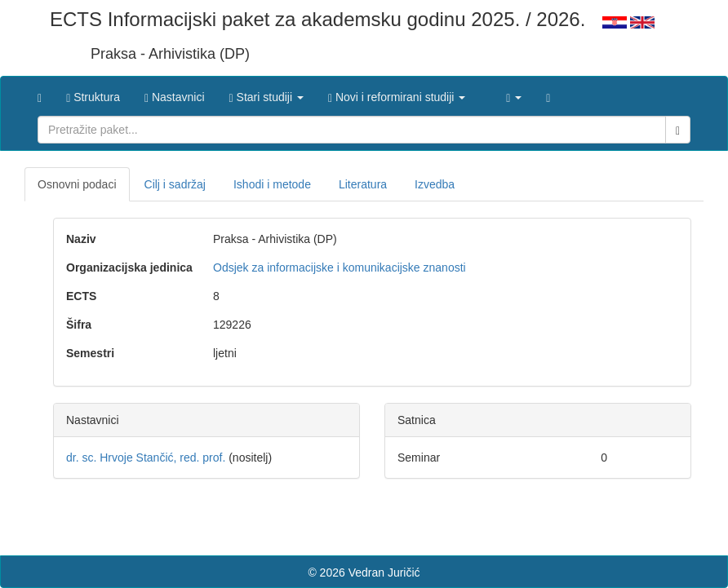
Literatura (363, 184)
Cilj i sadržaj (175, 184)
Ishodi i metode (272, 184)
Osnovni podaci (77, 184)
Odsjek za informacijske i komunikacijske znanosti (340, 267)
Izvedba (435, 184)
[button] (266, 93)
